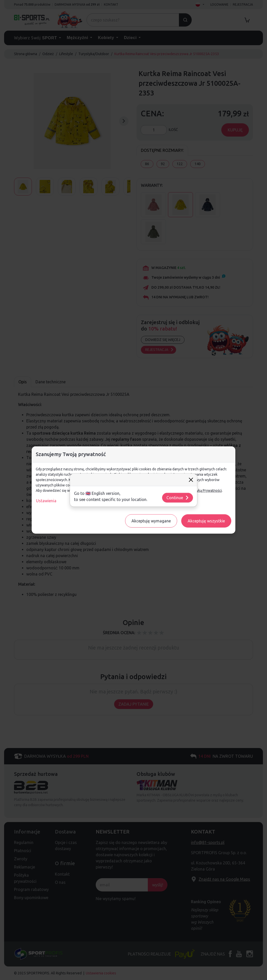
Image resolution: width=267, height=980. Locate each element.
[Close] (191, 480)
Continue (178, 498)
